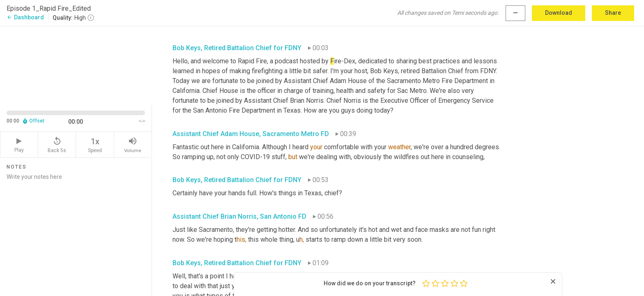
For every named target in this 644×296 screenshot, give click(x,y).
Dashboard (25, 17)
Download (559, 13)
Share (613, 13)
